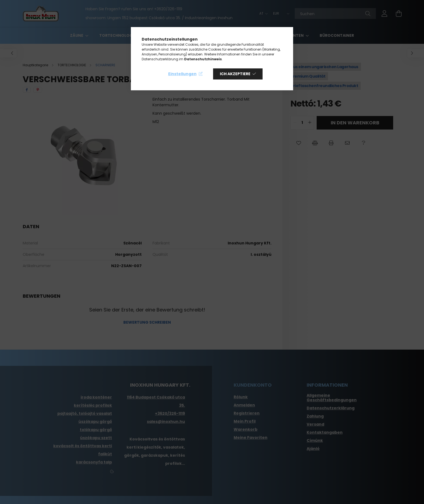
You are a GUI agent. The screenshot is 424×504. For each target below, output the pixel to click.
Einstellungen (182, 74)
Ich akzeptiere (235, 74)
